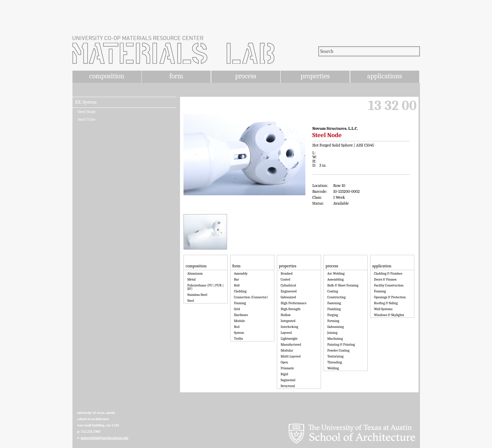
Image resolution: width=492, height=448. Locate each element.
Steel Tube (87, 119)
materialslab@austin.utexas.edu (105, 438)
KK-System (86, 102)
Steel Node (87, 112)
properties (315, 76)
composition (107, 76)
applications (385, 76)
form (176, 76)
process (246, 76)
